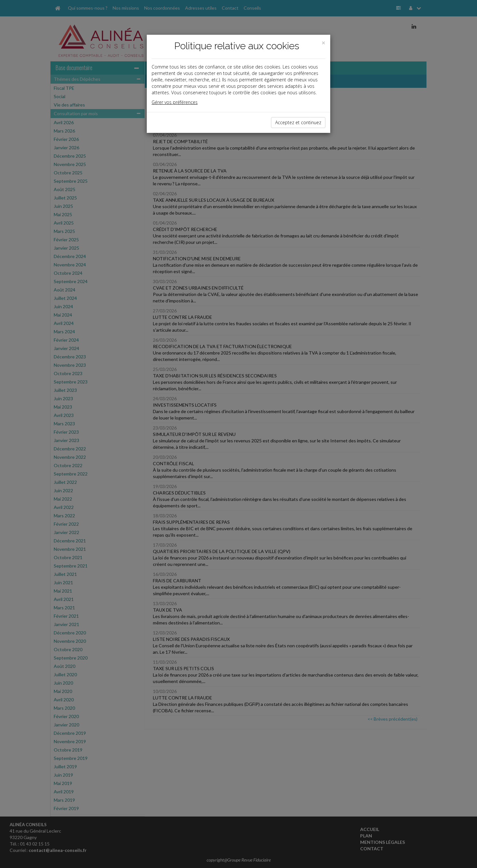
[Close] (323, 43)
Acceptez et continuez (298, 122)
